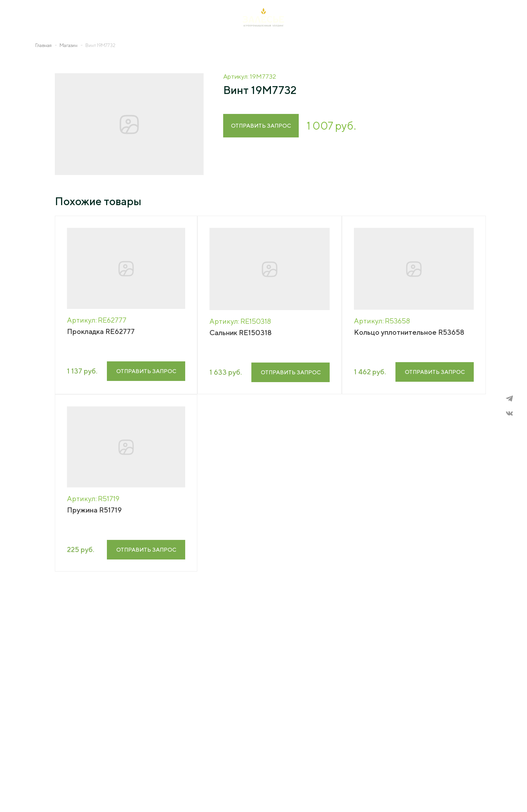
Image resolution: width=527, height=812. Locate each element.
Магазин (69, 45)
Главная (43, 45)
